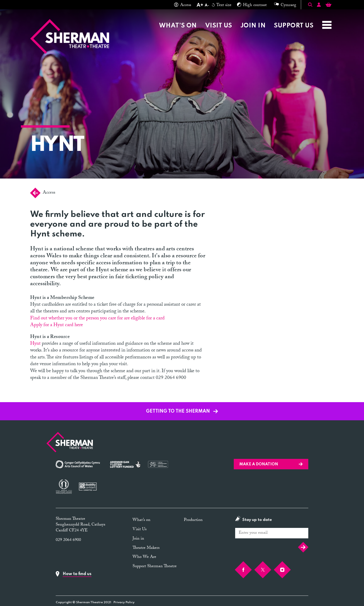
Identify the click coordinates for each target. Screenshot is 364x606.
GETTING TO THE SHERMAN (182, 411)
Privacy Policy (124, 602)
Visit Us (219, 26)
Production (193, 520)
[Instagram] (282, 570)
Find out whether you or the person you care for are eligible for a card (97, 319)
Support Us (294, 26)
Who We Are (144, 557)
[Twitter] (263, 570)
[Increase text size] (200, 6)
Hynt (35, 344)
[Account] (319, 5)
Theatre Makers (146, 548)
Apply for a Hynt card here (57, 325)
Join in (253, 26)
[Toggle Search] (310, 5)
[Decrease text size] (207, 6)
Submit (303, 547)
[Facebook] (243, 570)
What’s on (178, 26)
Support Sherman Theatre (155, 567)
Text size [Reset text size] (222, 6)
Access (183, 6)
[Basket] (328, 5)
